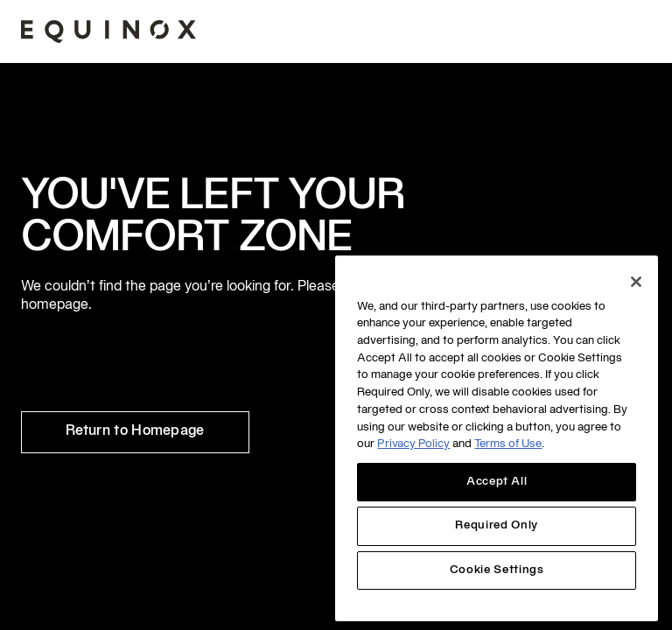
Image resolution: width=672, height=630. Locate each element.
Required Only (497, 526)
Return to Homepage (135, 431)
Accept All (497, 482)
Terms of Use (508, 444)
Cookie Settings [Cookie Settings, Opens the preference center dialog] (497, 570)
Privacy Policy (413, 444)
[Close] (636, 282)
